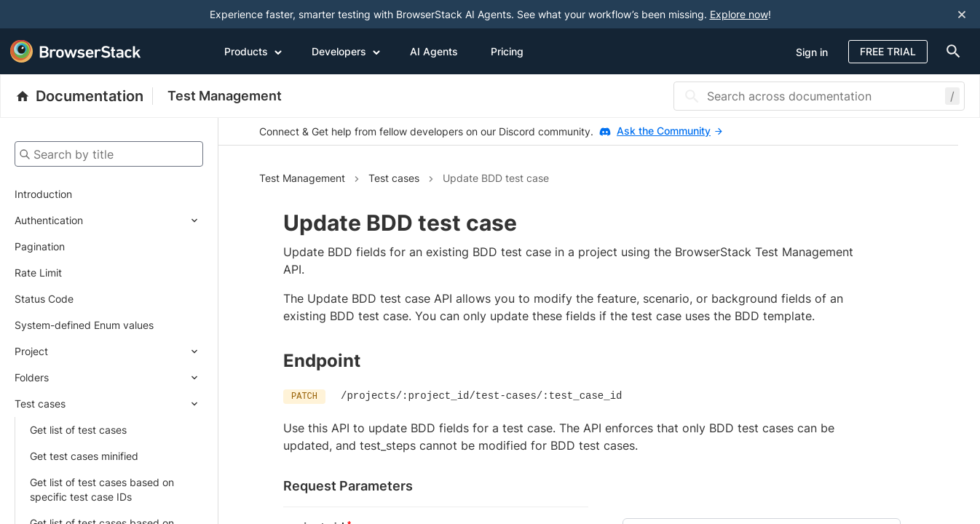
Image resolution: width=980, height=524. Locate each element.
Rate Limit (38, 273)
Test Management (225, 96)
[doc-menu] (950, 51)
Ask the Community (669, 131)
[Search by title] (109, 154)
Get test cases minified (84, 456)
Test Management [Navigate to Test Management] (302, 178)
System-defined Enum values (84, 325)
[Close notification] (962, 15)
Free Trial (888, 51)
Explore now (739, 14)
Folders (32, 377)
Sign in (812, 52)
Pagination (40, 246)
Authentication (49, 220)
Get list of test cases (78, 430)
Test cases (40, 404)
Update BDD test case (496, 178)
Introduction (43, 194)
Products (253, 51)
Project (31, 351)
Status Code (44, 299)
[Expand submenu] (143, 221)
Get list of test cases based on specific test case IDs (102, 489)
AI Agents (434, 51)
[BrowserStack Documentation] (84, 96)
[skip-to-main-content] (60, 15)
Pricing (507, 51)
